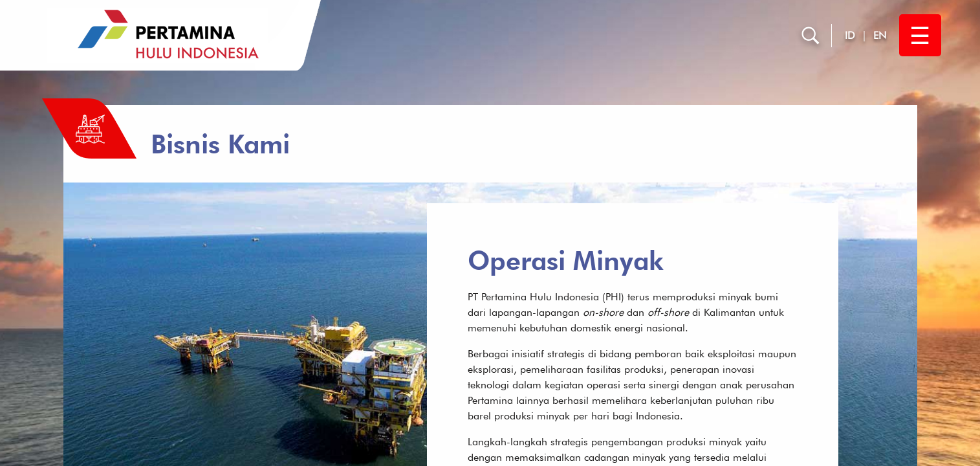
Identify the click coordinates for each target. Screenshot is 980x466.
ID (850, 35)
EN (880, 35)
